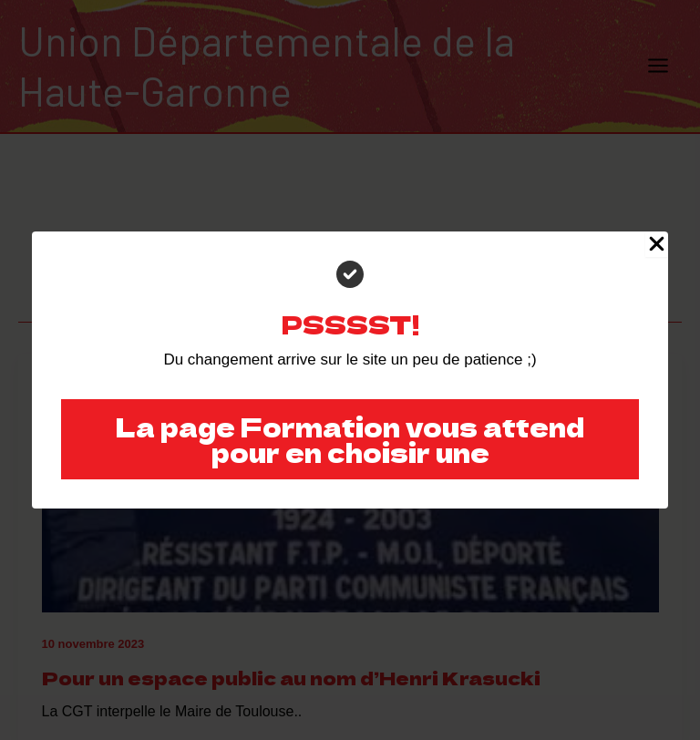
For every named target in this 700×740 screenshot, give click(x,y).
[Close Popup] (657, 244)
